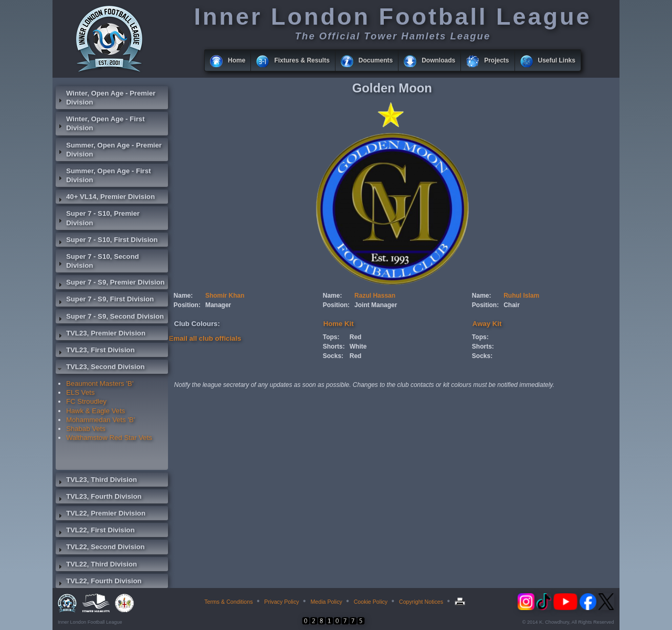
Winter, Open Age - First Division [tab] (100, 123)
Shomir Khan (225, 296)
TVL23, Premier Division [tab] (101, 334)
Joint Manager (376, 305)
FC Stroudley (86, 401)
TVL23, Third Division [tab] (96, 481)
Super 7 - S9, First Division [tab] (105, 300)
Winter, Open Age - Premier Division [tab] (106, 98)
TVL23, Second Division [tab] (100, 368)
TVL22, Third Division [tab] (96, 565)
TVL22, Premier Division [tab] (101, 514)
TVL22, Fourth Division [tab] (99, 582)
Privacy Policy (281, 602)
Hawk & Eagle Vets (96, 411)
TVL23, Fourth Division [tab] (99, 498)
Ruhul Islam (521, 296)
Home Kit (339, 324)
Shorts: (334, 346)
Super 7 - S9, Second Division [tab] (110, 318)
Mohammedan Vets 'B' (101, 420)
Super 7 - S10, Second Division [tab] (97, 261)
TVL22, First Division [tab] (95, 531)
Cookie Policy (371, 602)
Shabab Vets (86, 429)
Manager (218, 305)
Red (356, 337)
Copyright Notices (421, 602)
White (358, 346)
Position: (187, 305)
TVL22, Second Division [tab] (100, 548)
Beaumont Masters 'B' (100, 384)
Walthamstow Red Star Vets (109, 438)
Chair (512, 305)
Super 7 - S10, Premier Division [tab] (98, 218)
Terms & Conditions (228, 602)
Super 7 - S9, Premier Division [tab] (110, 283)
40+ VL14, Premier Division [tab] (105, 198)
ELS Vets (80, 392)
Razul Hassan (375, 296)
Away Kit (487, 324)
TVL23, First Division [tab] (95, 351)
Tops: (331, 337)
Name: (183, 296)
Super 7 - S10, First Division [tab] (107, 241)
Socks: (333, 356)
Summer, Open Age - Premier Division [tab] (109, 150)
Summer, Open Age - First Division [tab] (103, 175)
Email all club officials (205, 338)
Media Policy (326, 602)
